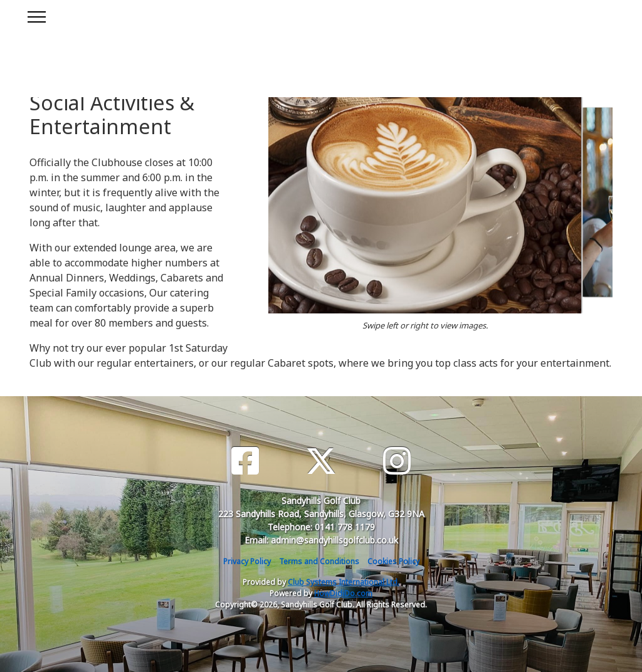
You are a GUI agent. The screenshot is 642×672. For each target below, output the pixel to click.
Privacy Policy (247, 561)
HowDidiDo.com (343, 593)
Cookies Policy (393, 561)
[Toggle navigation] (36, 15)
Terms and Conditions (319, 561)
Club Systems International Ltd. (344, 582)
